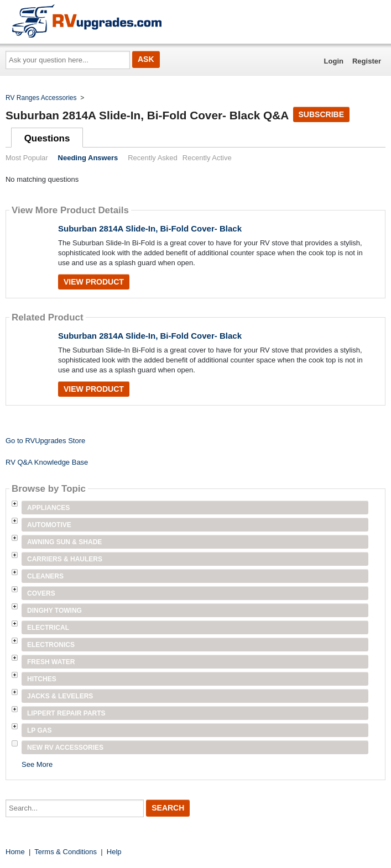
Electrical (48, 628)
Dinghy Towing (54, 611)
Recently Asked (153, 158)
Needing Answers (88, 158)
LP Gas (39, 730)
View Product (94, 282)
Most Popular (27, 158)
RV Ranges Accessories (41, 98)
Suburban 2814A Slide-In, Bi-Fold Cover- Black (150, 228)
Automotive (49, 525)
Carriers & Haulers (65, 559)
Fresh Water (51, 662)
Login (334, 61)
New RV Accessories (65, 748)
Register (367, 61)
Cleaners (45, 576)
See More (37, 764)
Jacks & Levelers (60, 696)
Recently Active (207, 158)
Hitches (42, 679)
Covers (41, 593)
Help (114, 852)
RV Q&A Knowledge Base (47, 462)
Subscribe (321, 114)
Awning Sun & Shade (64, 542)
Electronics (51, 645)
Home (15, 852)
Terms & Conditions (66, 852)
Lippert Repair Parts (66, 713)
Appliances (48, 508)
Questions (47, 138)
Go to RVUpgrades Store (45, 441)
